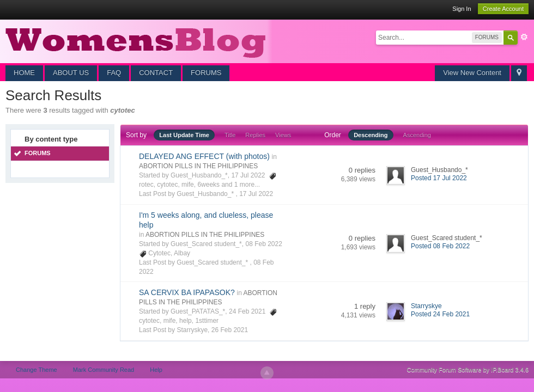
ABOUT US (71, 73)
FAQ (114, 73)
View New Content (472, 73)
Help (156, 370)
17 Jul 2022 (256, 194)
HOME (24, 73)
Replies (255, 135)
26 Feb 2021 (230, 330)
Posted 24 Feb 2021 (440, 314)
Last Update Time (184, 135)
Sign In (462, 9)
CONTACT (156, 73)
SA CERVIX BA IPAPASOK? (187, 292)
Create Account (503, 9)
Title (230, 135)
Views (283, 135)
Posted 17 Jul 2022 (439, 178)
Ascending (417, 135)
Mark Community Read (104, 370)
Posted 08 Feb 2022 (440, 246)
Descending (371, 135)
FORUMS (206, 73)
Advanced (524, 37)
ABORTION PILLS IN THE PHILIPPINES (198, 166)
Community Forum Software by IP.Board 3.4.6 (468, 370)
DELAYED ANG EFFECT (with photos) (204, 156)
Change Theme (37, 370)
